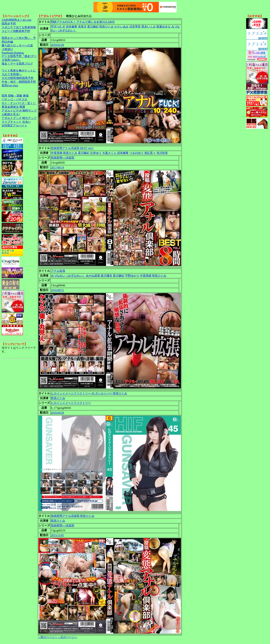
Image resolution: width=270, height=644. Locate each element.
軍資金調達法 (10, 107)
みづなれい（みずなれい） (68, 276)
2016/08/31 (57, 290)
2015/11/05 (57, 535)
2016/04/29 (57, 413)
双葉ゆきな (163, 27)
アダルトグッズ (12, 118)
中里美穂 (57, 153)
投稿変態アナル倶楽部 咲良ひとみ (73, 516)
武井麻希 (72, 27)
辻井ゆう (96, 153)
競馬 (4, 96)
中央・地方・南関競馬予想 (19, 82)
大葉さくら (109, 153)
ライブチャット (12, 122)
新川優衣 (107, 276)
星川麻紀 (93, 27)
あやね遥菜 (93, 276)
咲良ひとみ (107, 27)
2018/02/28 (57, 45)
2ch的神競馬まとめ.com (16, 20)
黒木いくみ (149, 27)
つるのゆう (136, 153)
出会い (27, 122)
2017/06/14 (57, 167)
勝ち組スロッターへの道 (17, 45)
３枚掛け (7, 49)
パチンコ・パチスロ (14, 99)
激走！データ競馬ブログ (17, 64)
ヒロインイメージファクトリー (71, 403)
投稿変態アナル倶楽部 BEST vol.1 (72, 148)
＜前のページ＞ (48, 637)
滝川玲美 (162, 153)
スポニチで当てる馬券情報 (19, 27)
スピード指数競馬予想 (16, 31)
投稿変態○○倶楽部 (63, 158)
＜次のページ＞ (67, 637)
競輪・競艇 (15, 96)
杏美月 (82, 27)
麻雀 (26, 96)
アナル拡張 (58, 271)
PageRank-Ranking (13, 53)
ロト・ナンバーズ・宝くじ (19, 103)
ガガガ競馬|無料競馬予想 (18, 78)
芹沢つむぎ (58, 27)
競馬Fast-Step (10, 85)
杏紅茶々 (150, 153)
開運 (22, 107)
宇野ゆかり (132, 276)
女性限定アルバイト (14, 125)
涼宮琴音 (135, 27)
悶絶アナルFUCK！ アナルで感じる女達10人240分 (83, 22)
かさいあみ (121, 27)
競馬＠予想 (9, 24)
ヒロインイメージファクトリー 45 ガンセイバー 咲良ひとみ (89, 393)
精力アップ (29, 118)
